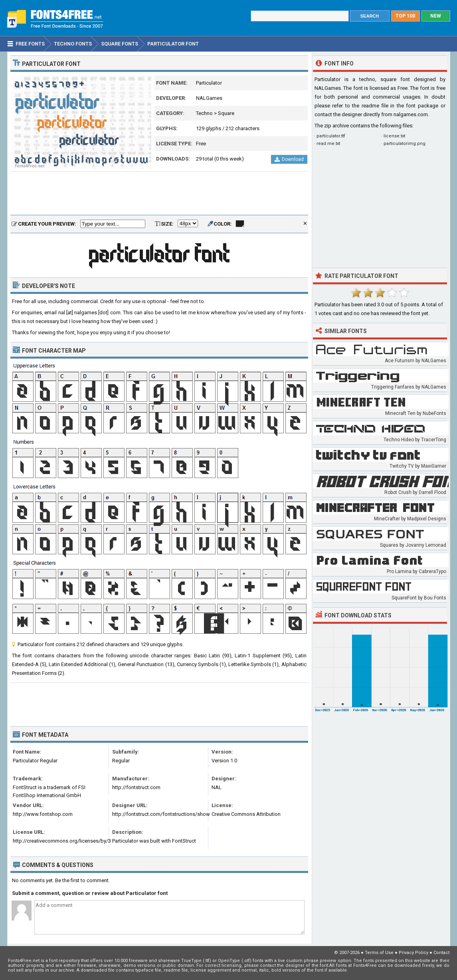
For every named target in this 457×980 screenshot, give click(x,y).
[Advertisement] (159, 194)
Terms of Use (379, 953)
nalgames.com (411, 114)
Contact (441, 953)
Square (226, 113)
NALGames (209, 98)
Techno (204, 113)
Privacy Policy (413, 953)
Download (289, 159)
